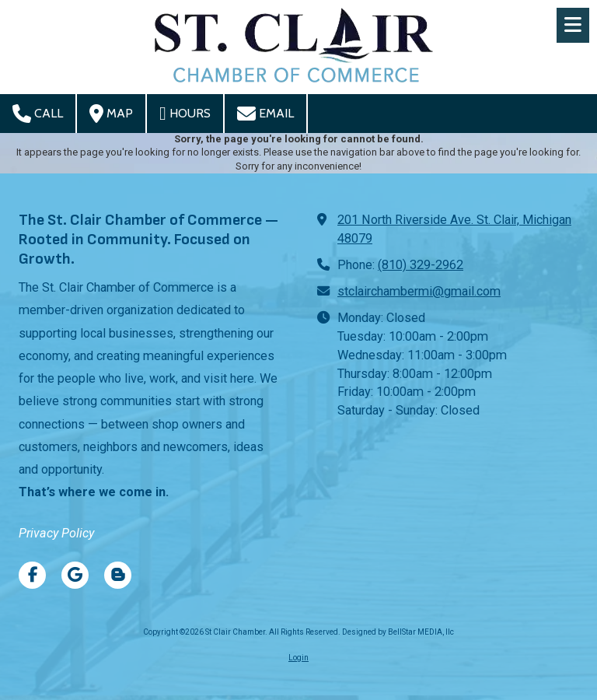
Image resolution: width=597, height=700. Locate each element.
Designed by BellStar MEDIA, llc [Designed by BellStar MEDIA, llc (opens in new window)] (398, 632)
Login (298, 658)
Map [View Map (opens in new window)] (111, 114)
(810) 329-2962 (421, 265)
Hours (185, 114)
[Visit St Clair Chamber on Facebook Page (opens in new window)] (32, 575)
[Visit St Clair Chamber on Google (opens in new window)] (75, 575)
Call (38, 114)
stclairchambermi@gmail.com (419, 291)
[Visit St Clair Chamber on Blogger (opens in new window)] (118, 575)
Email (265, 114)
